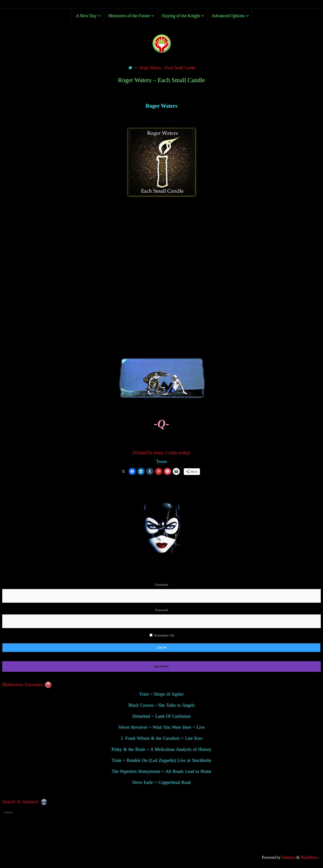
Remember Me (162, 635)
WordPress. (310, 857)
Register (162, 667)
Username (162, 585)
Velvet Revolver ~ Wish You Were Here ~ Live (161, 727)
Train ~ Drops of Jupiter (161, 694)
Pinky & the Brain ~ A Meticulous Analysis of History (162, 749)
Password (161, 610)
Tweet (162, 461)
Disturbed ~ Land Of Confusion (161, 716)
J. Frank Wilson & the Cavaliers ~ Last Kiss (161, 738)
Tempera (289, 857)
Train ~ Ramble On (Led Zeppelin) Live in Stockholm (161, 760)
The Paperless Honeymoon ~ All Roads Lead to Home (161, 771)
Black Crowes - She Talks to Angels (161, 705)
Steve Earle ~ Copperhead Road (161, 782)
